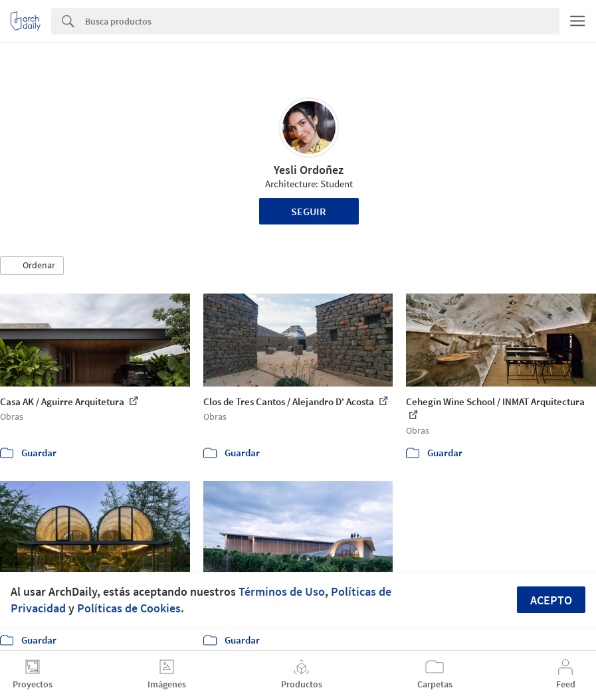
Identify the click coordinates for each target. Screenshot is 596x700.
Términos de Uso (282, 591)
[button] (32, 266)
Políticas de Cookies (129, 608)
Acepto (551, 600)
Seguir (309, 211)
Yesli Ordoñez (309, 170)
